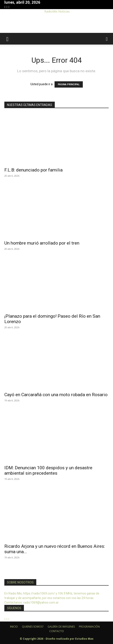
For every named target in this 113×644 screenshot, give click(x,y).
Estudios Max (84, 639)
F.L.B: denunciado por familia (33, 170)
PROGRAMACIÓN (89, 627)
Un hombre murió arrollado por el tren (42, 243)
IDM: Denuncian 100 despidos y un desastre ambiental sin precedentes (48, 470)
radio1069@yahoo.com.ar (41, 602)
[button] (7, 39)
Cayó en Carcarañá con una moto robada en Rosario (56, 395)
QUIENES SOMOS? (33, 627)
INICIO (14, 627)
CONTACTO (57, 631)
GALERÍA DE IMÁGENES (61, 627)
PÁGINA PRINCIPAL (69, 84)
